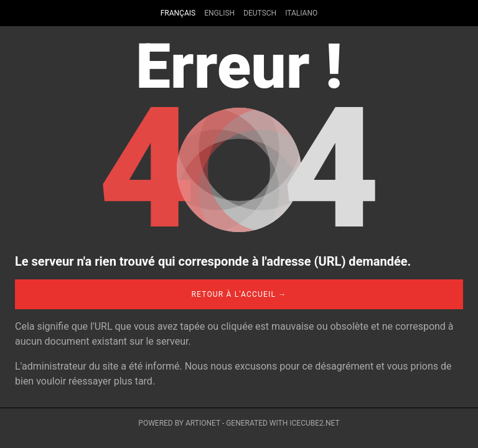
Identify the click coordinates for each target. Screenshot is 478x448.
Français (178, 13)
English (219, 13)
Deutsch (260, 13)
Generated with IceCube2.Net (283, 423)
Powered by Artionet (179, 423)
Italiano (301, 13)
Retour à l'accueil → (239, 294)
